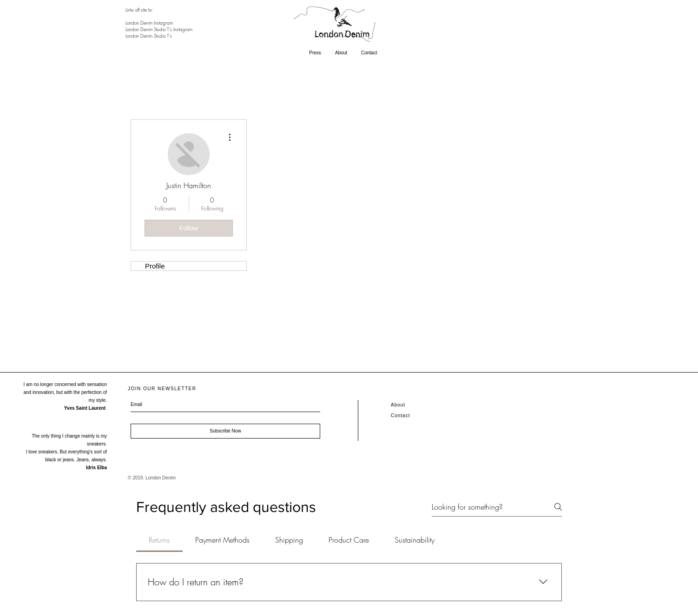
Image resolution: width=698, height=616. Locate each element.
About (398, 405)
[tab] (159, 540)
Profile (155, 266)
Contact (400, 416)
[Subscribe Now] (225, 431)
